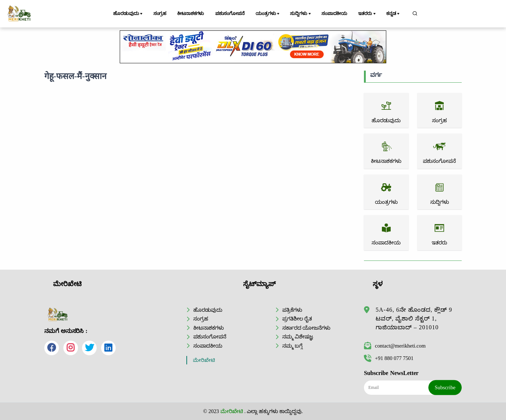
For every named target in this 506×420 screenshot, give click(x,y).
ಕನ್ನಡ (393, 14)
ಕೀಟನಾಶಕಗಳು (191, 14)
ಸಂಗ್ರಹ (160, 14)
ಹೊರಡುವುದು (128, 14)
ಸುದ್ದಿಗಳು (301, 14)
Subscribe (445, 387)
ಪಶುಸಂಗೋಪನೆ (230, 14)
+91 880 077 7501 (389, 358)
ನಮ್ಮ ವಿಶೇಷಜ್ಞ (298, 337)
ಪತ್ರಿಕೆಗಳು (292, 310)
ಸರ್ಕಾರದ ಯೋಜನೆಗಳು (306, 328)
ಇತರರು (367, 14)
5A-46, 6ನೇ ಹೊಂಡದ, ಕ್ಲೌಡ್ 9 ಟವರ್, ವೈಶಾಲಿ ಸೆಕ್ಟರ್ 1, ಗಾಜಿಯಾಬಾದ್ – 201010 (414, 318)
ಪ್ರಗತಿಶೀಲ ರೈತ (297, 319)
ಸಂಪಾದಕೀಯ (334, 14)
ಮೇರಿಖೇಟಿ (204, 360)
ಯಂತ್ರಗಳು (268, 14)
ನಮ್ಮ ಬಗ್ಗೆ (293, 346)
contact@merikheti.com (395, 346)
